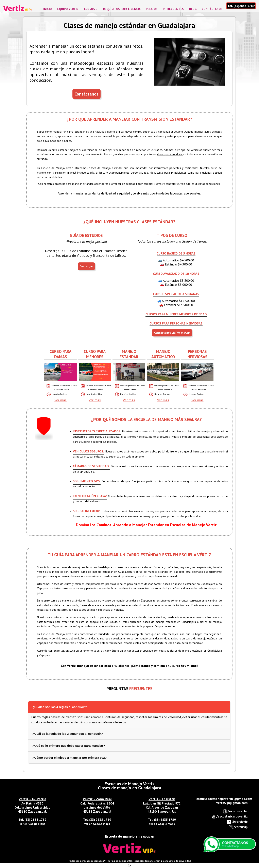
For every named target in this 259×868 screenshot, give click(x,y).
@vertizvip (237, 822)
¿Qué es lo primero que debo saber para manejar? (69, 746)
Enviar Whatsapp (230, 844)
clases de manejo (47, 69)
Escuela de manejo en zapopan (130, 836)
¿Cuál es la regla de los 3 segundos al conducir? (68, 734)
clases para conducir (170, 154)
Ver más (61, 400)
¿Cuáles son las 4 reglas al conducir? (59, 707)
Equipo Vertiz (68, 9)
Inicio (48, 9)
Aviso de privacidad (180, 861)
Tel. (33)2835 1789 (241, 6)
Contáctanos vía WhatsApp (172, 333)
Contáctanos (212, 9)
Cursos (89, 9)
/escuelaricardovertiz (230, 817)
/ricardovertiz (235, 811)
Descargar (86, 266)
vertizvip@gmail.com (232, 803)
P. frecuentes (173, 9)
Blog (193, 9)
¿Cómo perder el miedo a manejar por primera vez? (70, 758)
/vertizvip (238, 827)
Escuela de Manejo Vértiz (57, 168)
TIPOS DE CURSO (172, 235)
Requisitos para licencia (122, 9)
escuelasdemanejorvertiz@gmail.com (224, 799)
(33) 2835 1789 (35, 820)
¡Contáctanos (141, 666)
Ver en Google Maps (32, 824)
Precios (152, 9)
